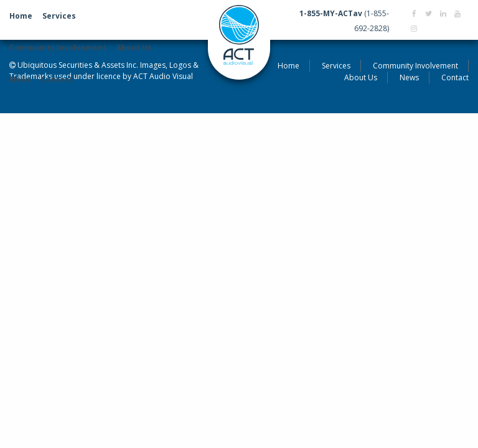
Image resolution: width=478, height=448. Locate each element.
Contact (57, 79)
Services (59, 16)
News (20, 79)
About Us (134, 48)
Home (21, 16)
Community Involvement (58, 48)
